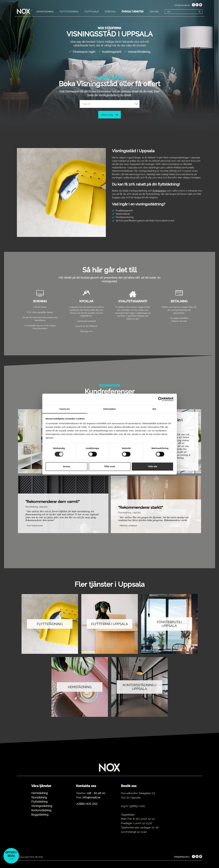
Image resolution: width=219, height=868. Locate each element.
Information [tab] (110, 409)
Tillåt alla (152, 467)
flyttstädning (159, 191)
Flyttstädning (39, 802)
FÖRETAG (110, 12)
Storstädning (39, 797)
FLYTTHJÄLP (92, 12)
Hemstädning (40, 793)
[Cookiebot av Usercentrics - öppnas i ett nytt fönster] (160, 399)
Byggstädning (40, 815)
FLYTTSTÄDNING (69, 12)
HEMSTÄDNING (45, 12)
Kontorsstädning (41, 810)
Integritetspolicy (182, 857)
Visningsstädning (42, 806)
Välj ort (86, 104)
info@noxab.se (182, 5)
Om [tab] (154, 409)
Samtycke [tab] (65, 409)
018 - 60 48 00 (96, 793)
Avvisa (67, 467)
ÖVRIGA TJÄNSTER (133, 12)
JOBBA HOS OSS (87, 804)
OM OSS (154, 12)
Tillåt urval (109, 467)
